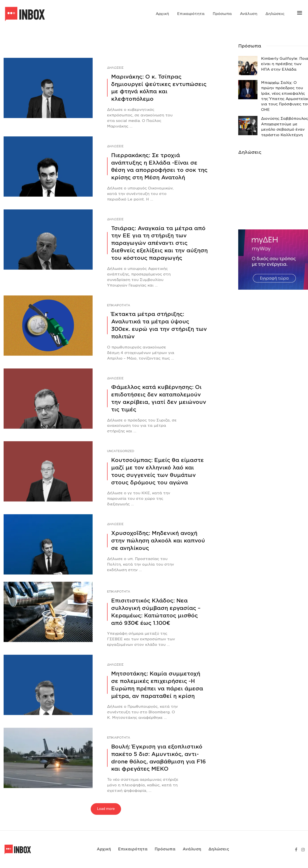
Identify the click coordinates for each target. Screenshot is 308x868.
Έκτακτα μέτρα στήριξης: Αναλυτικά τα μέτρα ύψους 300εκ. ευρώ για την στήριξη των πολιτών (159, 325)
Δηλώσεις (275, 14)
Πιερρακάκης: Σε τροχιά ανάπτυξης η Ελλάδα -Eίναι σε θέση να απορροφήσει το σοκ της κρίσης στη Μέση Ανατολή (159, 166)
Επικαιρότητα (191, 14)
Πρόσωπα (222, 14)
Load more (106, 809)
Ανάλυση (249, 14)
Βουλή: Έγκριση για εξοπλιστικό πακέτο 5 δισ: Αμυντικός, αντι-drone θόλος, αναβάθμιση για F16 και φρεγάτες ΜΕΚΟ (158, 758)
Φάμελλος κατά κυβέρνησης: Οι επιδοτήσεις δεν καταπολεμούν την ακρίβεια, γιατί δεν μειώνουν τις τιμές (159, 398)
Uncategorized (121, 451)
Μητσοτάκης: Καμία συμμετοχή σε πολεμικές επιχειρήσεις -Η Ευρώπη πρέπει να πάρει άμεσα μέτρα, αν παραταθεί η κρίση (157, 685)
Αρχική (162, 14)
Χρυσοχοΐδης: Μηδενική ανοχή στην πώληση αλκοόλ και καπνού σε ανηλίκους (158, 541)
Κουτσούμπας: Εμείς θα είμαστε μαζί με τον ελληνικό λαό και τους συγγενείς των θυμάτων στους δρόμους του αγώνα (157, 471)
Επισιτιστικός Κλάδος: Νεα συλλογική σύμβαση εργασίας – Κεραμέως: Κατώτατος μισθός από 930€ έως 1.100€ (156, 612)
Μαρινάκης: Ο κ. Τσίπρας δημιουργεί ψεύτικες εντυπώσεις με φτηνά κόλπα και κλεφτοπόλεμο (159, 88)
